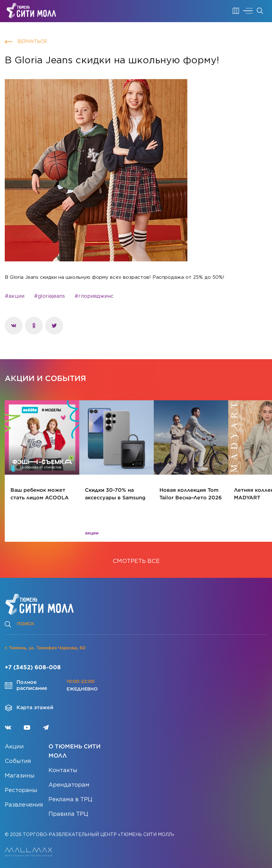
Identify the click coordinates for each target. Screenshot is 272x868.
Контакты (63, 771)
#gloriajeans (49, 296)
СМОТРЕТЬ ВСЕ (136, 561)
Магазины (20, 776)
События (18, 761)
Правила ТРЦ (68, 814)
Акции (14, 747)
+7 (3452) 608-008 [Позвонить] (33, 668)
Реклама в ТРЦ (70, 800)
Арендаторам (69, 785)
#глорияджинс (94, 296)
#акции (15, 296)
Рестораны (21, 790)
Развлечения (24, 805)
